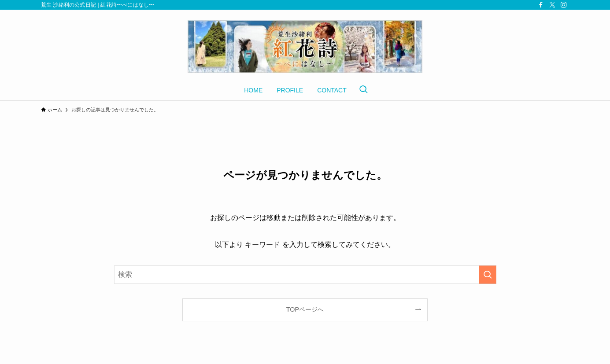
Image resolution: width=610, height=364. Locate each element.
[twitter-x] (552, 5)
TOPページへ (305, 309)
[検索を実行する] (488, 275)
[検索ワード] (305, 275)
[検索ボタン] (363, 90)
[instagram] (564, 5)
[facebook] (541, 5)
